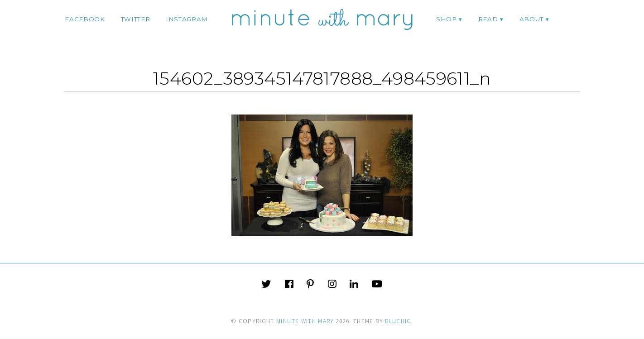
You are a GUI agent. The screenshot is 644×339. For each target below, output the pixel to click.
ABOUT (531, 19)
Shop (447, 19)
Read (488, 19)
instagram (187, 19)
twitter (136, 19)
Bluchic (398, 321)
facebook (85, 19)
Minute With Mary (305, 321)
